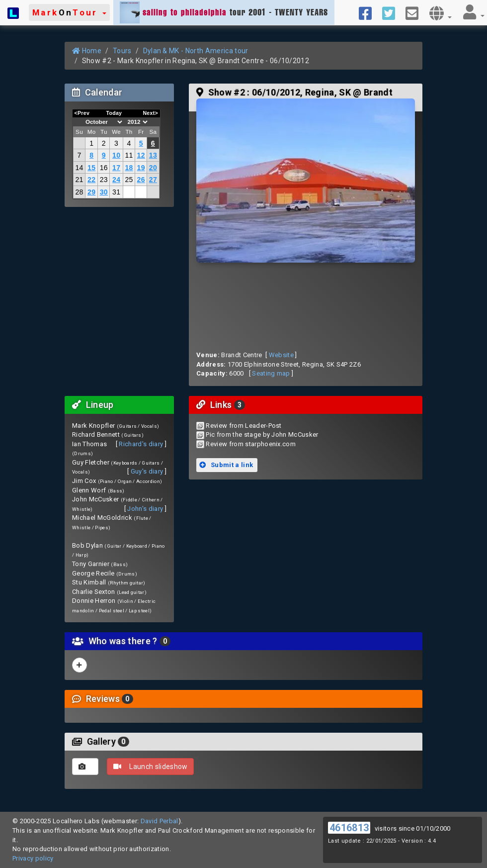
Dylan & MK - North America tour (196, 51)
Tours (122, 51)
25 (129, 180)
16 (104, 168)
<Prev (82, 113)
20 (153, 168)
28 (79, 192)
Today (114, 113)
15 (91, 168)
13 (153, 155)
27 (153, 180)
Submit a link (226, 465)
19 (141, 168)
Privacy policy (33, 858)
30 (104, 192)
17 (116, 168)
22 (91, 180)
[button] (69, 12)
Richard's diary (141, 444)
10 (116, 155)
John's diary (145, 509)
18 (129, 168)
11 (129, 155)
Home (87, 51)
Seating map (271, 373)
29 (91, 192)
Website (281, 355)
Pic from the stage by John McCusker (262, 434)
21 (79, 180)
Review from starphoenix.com (251, 444)
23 (104, 180)
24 (116, 180)
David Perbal (160, 821)
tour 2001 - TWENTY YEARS (224, 12)
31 (116, 192)
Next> (150, 113)
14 (79, 168)
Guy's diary (147, 471)
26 (141, 180)
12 (141, 155)
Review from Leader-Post (243, 426)
